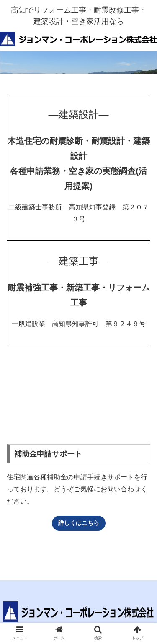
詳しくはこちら (79, 523)
